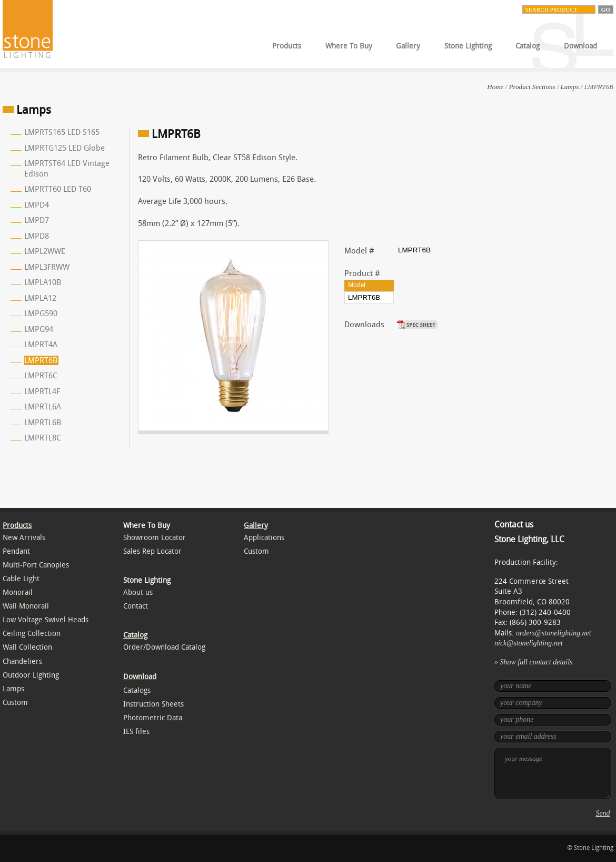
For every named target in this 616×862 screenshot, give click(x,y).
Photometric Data (153, 718)
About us (138, 592)
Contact (136, 606)
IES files (136, 732)
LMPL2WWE (45, 251)
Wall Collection (27, 647)
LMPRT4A (41, 345)
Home (495, 87)
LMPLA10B (43, 282)
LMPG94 (39, 329)
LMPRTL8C (43, 438)
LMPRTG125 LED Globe (64, 148)
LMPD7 (37, 220)
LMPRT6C (41, 376)
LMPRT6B (41, 360)
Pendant (16, 551)
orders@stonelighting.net (554, 633)
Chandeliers (22, 662)
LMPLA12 (40, 298)
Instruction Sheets (153, 704)
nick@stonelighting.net (529, 643)
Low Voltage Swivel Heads (46, 620)
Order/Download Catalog (164, 647)
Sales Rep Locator (152, 551)
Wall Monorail (26, 606)
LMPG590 (41, 314)
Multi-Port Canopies (36, 565)
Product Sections (532, 87)
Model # (359, 251)
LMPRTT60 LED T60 (58, 189)
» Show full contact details (534, 662)
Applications (264, 538)
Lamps (570, 87)
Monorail (18, 592)
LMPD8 (37, 236)
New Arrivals (24, 538)
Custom (15, 703)
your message (553, 773)
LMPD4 (37, 205)
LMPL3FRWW (47, 267)
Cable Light (21, 579)
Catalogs (137, 690)
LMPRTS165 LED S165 (62, 132)
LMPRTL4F (42, 391)
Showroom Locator (155, 538)
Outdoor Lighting (31, 675)
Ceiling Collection (32, 634)
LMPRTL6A (43, 407)
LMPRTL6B (43, 423)
